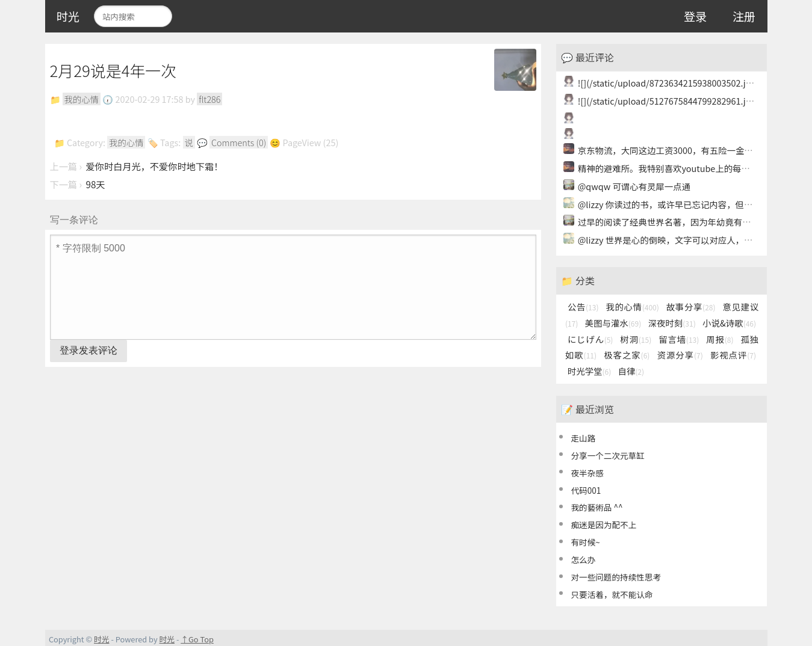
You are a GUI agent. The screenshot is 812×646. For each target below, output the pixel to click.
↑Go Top (197, 639)
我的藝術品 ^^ (597, 507)
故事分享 (691, 306)
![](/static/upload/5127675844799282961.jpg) (668, 101)
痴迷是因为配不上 (603, 524)
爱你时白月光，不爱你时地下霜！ (155, 166)
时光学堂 (589, 371)
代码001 (586, 490)
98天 (96, 184)
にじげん (590, 339)
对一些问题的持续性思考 (616, 577)
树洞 (636, 339)
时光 (68, 16)
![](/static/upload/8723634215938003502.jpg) (668, 83)
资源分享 (680, 355)
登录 (695, 16)
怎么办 (583, 559)
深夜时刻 (672, 323)
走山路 (583, 438)
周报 (720, 339)
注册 (744, 16)
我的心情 (82, 99)
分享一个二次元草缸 (607, 455)
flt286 (209, 99)
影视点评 (733, 355)
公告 (583, 306)
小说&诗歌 (729, 323)
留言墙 (679, 339)
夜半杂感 (587, 473)
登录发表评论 (88, 350)
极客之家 (627, 355)
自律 (631, 371)
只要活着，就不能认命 (612, 594)
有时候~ (585, 542)
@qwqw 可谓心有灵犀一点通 (634, 186)
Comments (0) (239, 142)
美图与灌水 (613, 323)
